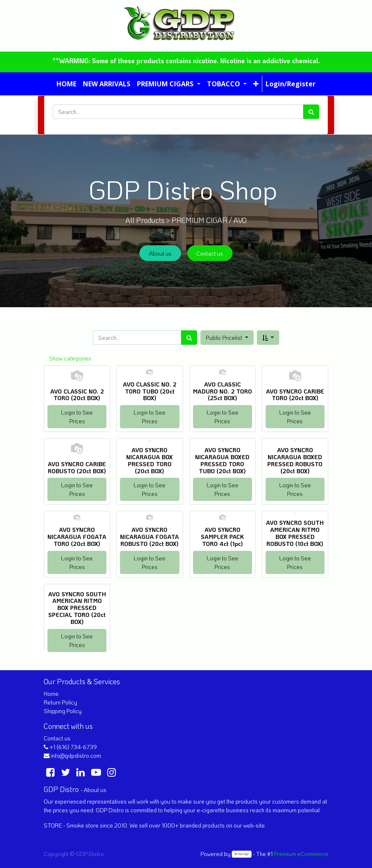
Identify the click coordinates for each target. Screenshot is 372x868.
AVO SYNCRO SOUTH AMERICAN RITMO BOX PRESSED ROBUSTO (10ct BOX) (295, 533)
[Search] (311, 112)
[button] (256, 84)
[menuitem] (66, 84)
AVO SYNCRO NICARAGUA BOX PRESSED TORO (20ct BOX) (150, 460)
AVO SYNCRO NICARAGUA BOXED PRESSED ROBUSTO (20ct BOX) (295, 460)
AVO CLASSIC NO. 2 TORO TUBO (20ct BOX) (150, 391)
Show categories (70, 358)
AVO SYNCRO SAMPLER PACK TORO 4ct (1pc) (222, 537)
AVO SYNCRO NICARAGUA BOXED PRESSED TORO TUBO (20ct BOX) (222, 460)
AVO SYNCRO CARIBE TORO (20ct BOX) (295, 395)
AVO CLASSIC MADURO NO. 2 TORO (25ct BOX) (222, 391)
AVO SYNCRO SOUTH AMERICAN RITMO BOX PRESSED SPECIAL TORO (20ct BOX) (77, 608)
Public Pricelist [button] (225, 338)
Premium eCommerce (301, 854)
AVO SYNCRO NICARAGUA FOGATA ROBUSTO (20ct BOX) (150, 537)
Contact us (210, 253)
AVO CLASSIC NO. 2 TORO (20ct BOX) (77, 395)
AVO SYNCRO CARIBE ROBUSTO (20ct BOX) (77, 467)
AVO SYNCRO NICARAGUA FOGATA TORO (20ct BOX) (77, 537)
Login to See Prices (77, 417)
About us (160, 253)
